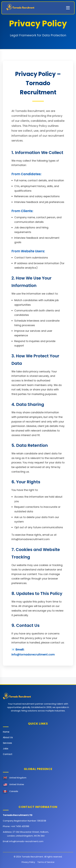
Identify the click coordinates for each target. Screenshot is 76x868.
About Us (8, 737)
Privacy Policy (28, 862)
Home (6, 732)
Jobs (6, 749)
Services (7, 743)
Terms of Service (46, 862)
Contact (8, 754)
